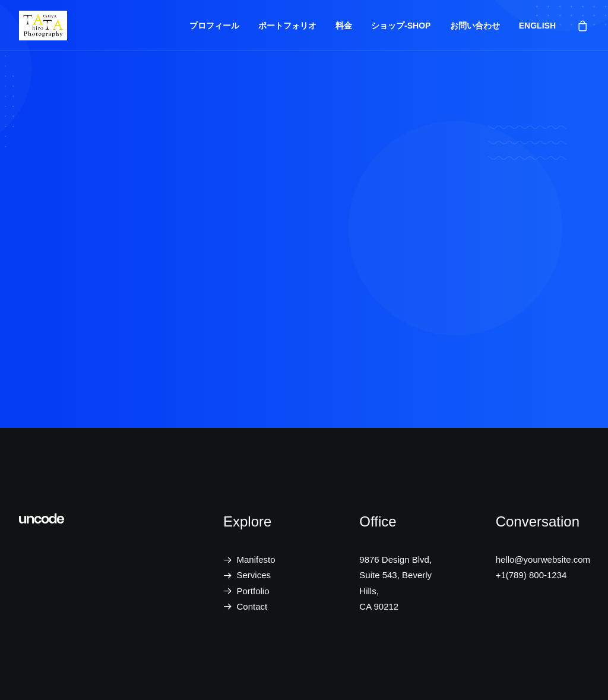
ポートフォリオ (287, 26)
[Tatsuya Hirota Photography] (43, 26)
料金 (344, 26)
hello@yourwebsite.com (543, 559)
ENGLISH (537, 26)
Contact (252, 606)
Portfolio (253, 591)
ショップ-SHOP (401, 26)
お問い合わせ (475, 26)
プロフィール (214, 26)
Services (254, 575)
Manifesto (256, 559)
